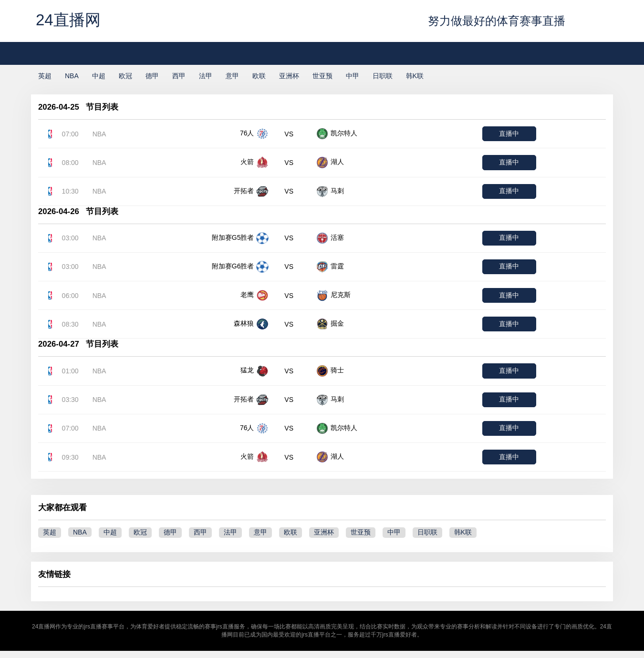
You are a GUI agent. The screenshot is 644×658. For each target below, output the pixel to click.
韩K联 (415, 76)
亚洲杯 (289, 76)
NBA (72, 76)
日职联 (383, 76)
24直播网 (68, 20)
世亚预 (322, 76)
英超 (45, 76)
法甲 (206, 76)
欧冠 (125, 76)
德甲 (152, 76)
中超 (99, 76)
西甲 (179, 76)
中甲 (353, 76)
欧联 (259, 76)
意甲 (232, 76)
